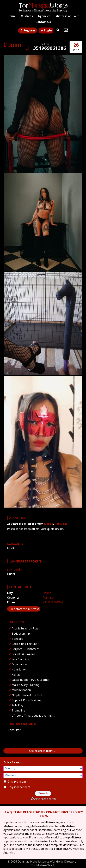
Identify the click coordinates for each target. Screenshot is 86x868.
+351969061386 (45, 48)
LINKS (44, 816)
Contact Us (43, 22)
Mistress (27, 16)
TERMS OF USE (23, 812)
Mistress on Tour (67, 16)
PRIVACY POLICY (72, 812)
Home (12, 16)
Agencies (44, 16)
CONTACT (53, 812)
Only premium (15, 782)
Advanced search (43, 799)
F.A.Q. (9, 812)
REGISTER (39, 812)
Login (46, 30)
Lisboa (49, 524)
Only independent (17, 787)
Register (27, 30)
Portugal (61, 524)
